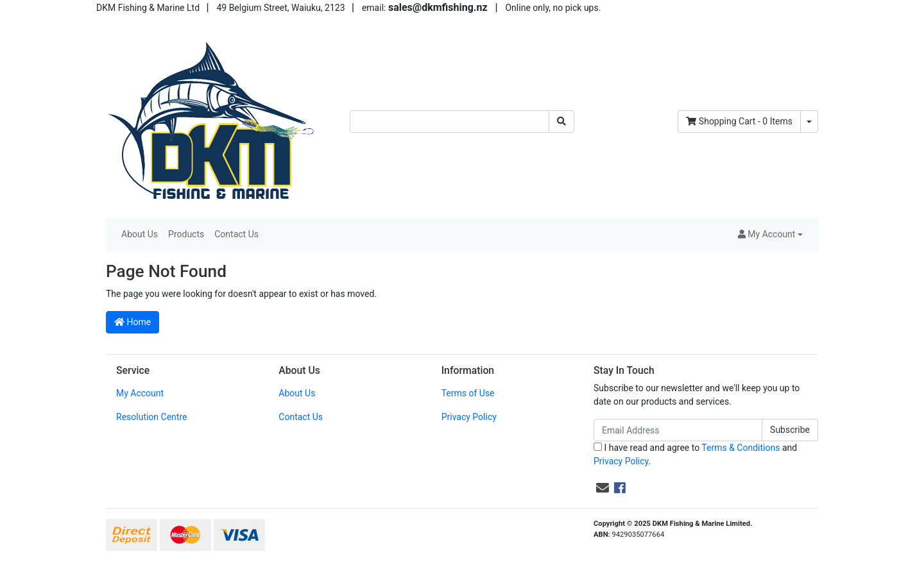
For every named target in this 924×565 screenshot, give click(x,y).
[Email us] (603, 488)
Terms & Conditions (740, 448)
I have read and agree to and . (695, 454)
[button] (770, 234)
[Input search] (449, 122)
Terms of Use (468, 393)
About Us (140, 234)
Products (186, 234)
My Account (140, 393)
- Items (739, 121)
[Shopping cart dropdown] (809, 122)
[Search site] (561, 122)
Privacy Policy (469, 417)
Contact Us (236, 234)
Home (133, 322)
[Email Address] (678, 430)
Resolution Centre (151, 417)
